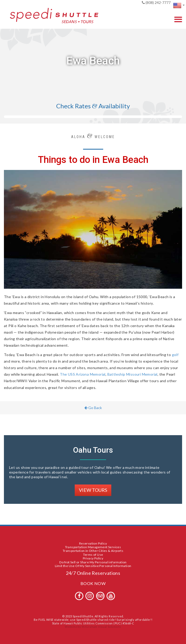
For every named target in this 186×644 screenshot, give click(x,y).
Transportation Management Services (93, 547)
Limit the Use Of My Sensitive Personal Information (93, 566)
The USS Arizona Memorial (83, 374)
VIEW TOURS (93, 490)
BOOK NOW (93, 583)
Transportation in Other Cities (85, 551)
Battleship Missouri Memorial (132, 374)
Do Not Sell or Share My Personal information (93, 562)
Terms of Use (93, 555)
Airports (117, 551)
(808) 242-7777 (156, 2)
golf (175, 355)
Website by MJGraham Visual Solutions (93, 627)
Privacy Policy (93, 558)
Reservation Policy (93, 543)
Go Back (93, 408)
